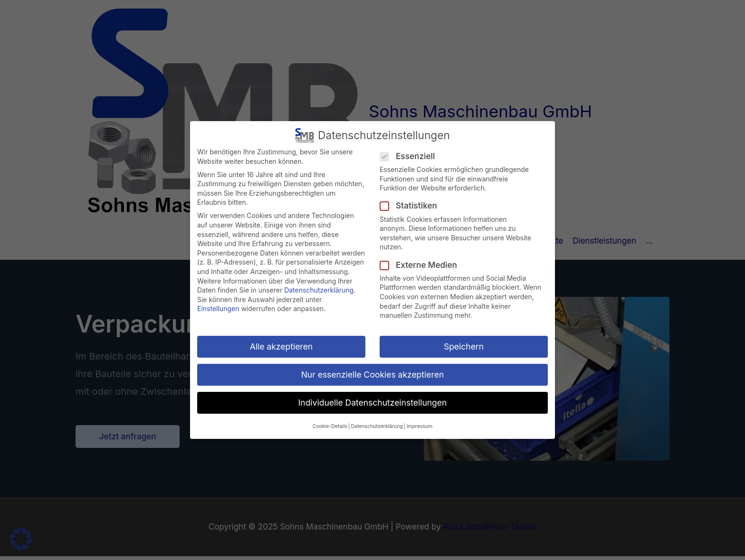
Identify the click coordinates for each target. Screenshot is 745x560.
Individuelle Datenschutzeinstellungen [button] (373, 403)
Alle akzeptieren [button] (281, 346)
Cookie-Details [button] (330, 426)
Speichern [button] (464, 346)
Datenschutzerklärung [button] (377, 426)
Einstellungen (218, 308)
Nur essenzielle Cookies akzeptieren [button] (373, 375)
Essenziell (410, 157)
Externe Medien (421, 265)
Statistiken (411, 206)
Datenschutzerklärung (319, 290)
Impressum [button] (419, 426)
